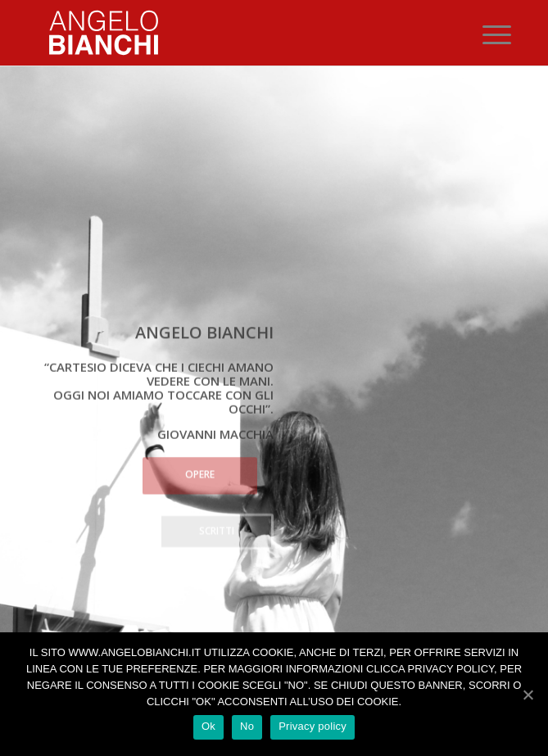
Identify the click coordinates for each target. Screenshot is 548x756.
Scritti (217, 530)
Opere (200, 473)
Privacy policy (312, 726)
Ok (208, 726)
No (247, 726)
